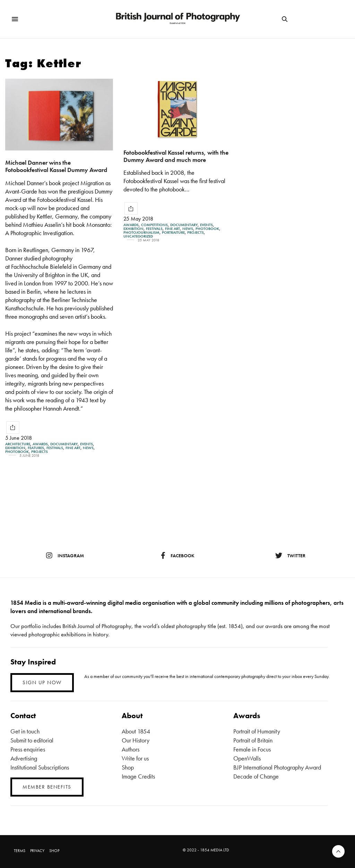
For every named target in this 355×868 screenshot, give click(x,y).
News (88, 448)
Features (36, 448)
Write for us (135, 758)
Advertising (24, 758)
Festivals (55, 448)
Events (86, 444)
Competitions (154, 225)
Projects (40, 452)
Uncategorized (138, 236)
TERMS (20, 851)
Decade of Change (256, 776)
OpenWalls (247, 758)
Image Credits (138, 776)
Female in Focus (252, 749)
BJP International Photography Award (277, 767)
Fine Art (73, 448)
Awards (40, 444)
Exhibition (15, 448)
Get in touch (25, 731)
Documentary (64, 444)
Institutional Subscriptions (40, 767)
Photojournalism (141, 233)
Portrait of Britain (253, 740)
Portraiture (173, 233)
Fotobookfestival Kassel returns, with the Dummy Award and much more (176, 156)
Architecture (18, 444)
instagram (65, 556)
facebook (178, 556)
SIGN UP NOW (42, 682)
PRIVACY (37, 851)
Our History (136, 740)
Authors (131, 749)
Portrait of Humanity (257, 731)
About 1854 (136, 731)
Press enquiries (28, 749)
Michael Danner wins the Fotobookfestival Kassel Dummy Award (56, 166)
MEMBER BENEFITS (47, 787)
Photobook (17, 452)
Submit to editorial (32, 740)
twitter (290, 556)
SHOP (54, 851)
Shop (128, 767)
